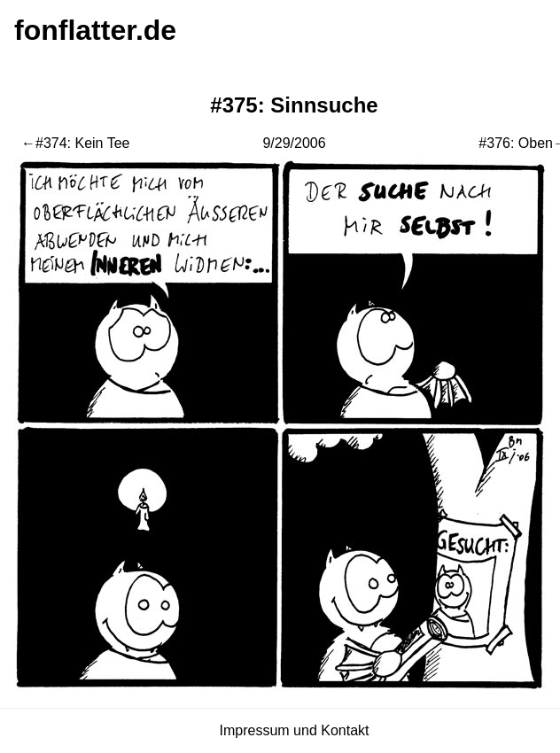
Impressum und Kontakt (295, 730)
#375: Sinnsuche (294, 105)
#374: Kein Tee (82, 143)
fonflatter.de (95, 30)
